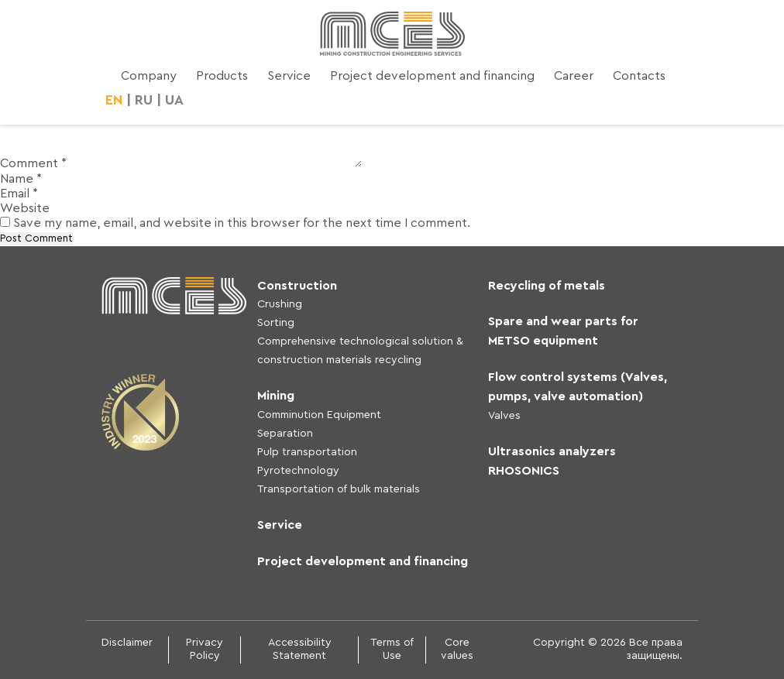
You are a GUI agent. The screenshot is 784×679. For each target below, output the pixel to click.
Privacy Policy (205, 650)
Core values (457, 650)
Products (222, 76)
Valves (504, 416)
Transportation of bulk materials (339, 489)
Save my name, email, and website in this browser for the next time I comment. (242, 223)
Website (25, 208)
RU (144, 100)
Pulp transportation (307, 452)
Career (574, 76)
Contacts (639, 76)
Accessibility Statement (300, 650)
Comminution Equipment (319, 415)
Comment (33, 163)
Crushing (280, 304)
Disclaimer (127, 643)
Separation (285, 434)
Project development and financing (432, 76)
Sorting (276, 323)
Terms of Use (392, 650)
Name (21, 179)
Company (149, 76)
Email (19, 194)
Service (289, 76)
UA (174, 100)
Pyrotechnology (298, 471)
